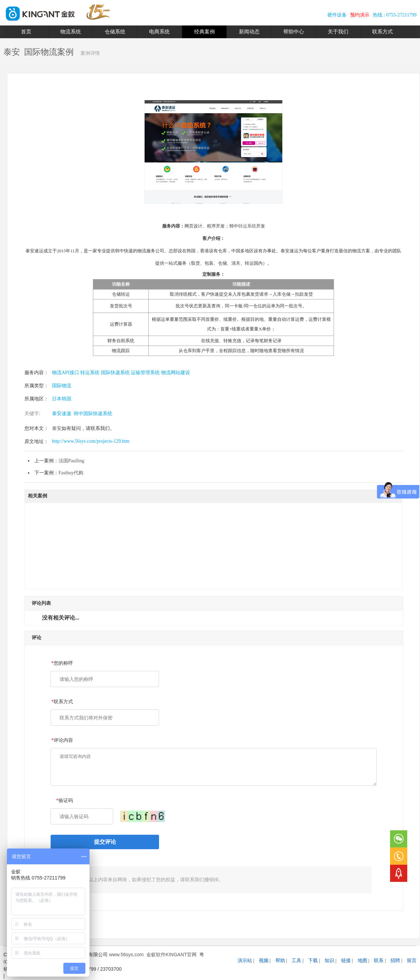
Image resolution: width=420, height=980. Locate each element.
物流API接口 (66, 373)
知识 (329, 961)
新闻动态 (249, 32)
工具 (296, 961)
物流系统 (71, 32)
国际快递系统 (115, 373)
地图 (363, 961)
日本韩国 (62, 399)
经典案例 (204, 32)
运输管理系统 (145, 373)
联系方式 (382, 32)
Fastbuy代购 (71, 473)
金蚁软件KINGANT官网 (171, 955)
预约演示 (360, 15)
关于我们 (338, 32)
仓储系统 (115, 32)
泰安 (57, 428)
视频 (264, 961)
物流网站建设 (175, 373)
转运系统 (247, 226)
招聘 (395, 961)
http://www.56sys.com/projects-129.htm (91, 441)
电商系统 (159, 32)
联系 (379, 961)
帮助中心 (294, 32)
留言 (412, 961)
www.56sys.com (126, 955)
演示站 (245, 961)
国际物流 (62, 386)
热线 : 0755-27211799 (395, 15)
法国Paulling (71, 461)
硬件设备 (337, 15)
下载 (313, 961)
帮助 (280, 961)
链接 (346, 961)
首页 (26, 32)
